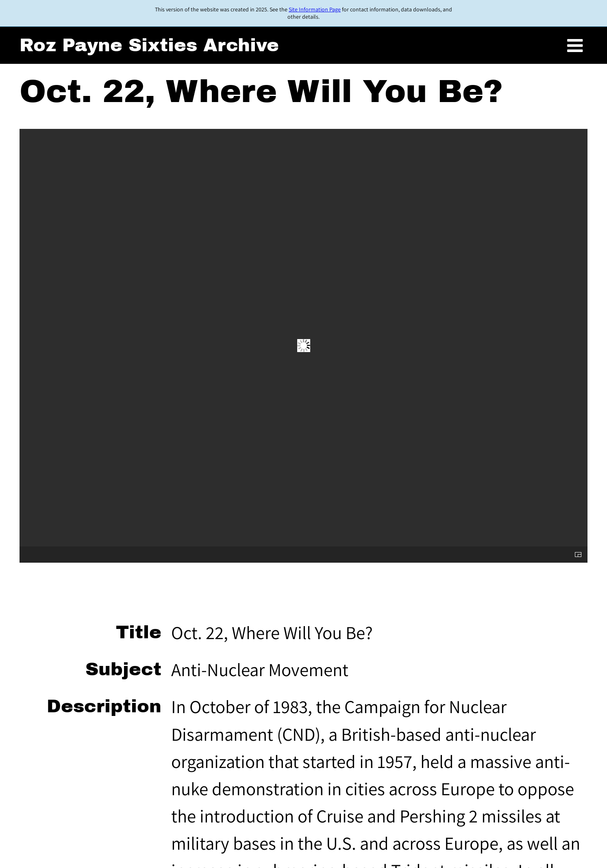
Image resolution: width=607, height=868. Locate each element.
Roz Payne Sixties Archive (149, 45)
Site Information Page (315, 9)
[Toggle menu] (575, 46)
